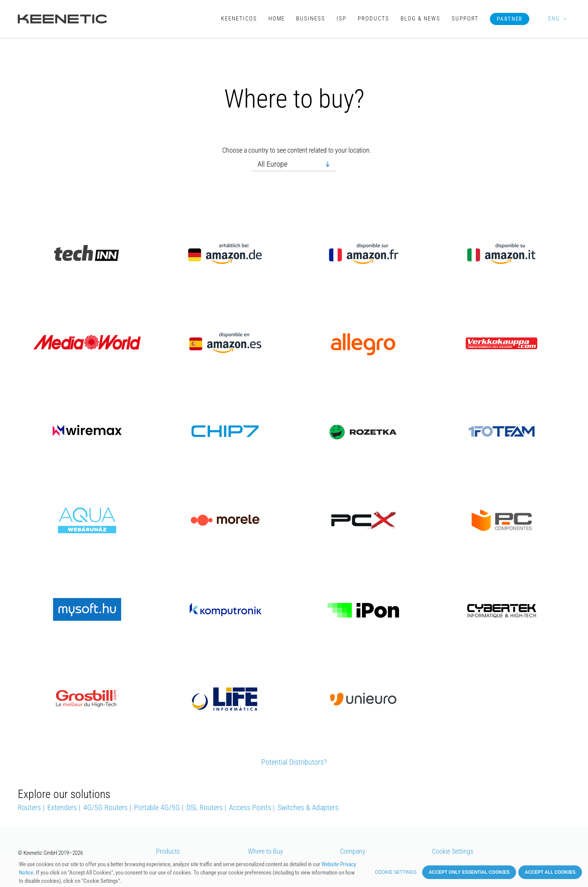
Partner (510, 19)
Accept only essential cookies (469, 872)
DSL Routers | (206, 807)
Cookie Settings (453, 851)
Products (374, 19)
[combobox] (294, 164)
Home (277, 19)
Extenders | (64, 807)
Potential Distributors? (294, 762)
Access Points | (252, 807)
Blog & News (420, 19)
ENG (554, 19)
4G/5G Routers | (107, 807)
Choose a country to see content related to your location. (297, 151)
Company (353, 851)
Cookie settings (396, 872)
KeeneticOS (239, 19)
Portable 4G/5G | (159, 807)
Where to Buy (266, 851)
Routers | (31, 807)
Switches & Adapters (308, 807)
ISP (342, 19)
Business (311, 19)
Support (465, 19)
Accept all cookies (550, 872)
